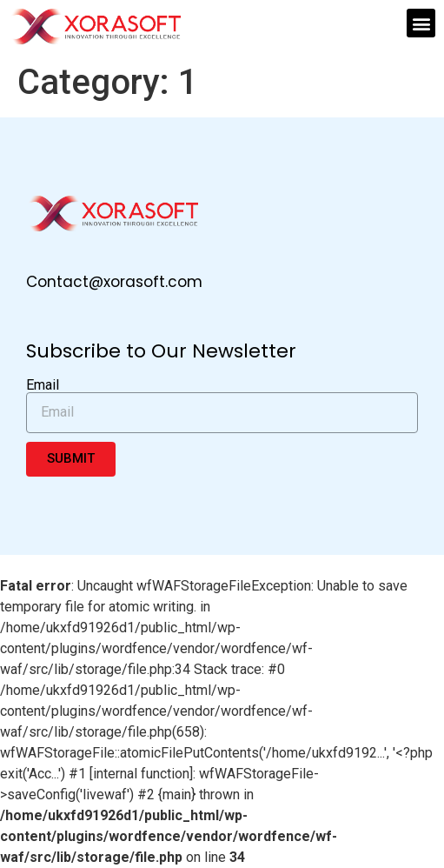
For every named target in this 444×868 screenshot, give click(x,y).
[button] (421, 23)
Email (43, 385)
